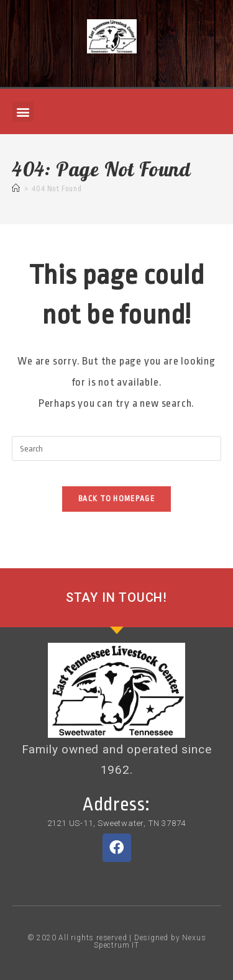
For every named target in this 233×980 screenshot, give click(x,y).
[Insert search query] (117, 448)
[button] (23, 111)
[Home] (16, 189)
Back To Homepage (116, 499)
